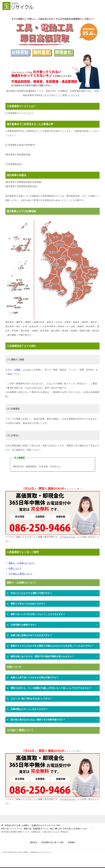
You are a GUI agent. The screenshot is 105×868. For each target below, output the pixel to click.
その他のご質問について (20, 574)
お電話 (17, 370)
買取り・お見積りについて (22, 563)
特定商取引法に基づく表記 (53, 843)
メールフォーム (68, 537)
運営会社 (34, 843)
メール (26, 370)
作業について (15, 569)
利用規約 (71, 843)
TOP (32, 826)
